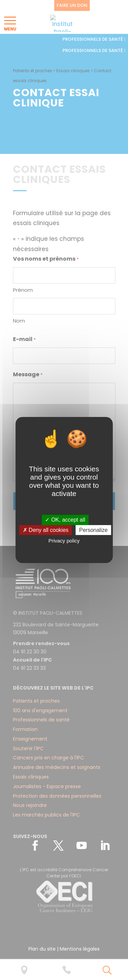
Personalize (94, 530)
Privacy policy (64, 541)
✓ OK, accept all (65, 520)
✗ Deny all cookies (46, 530)
